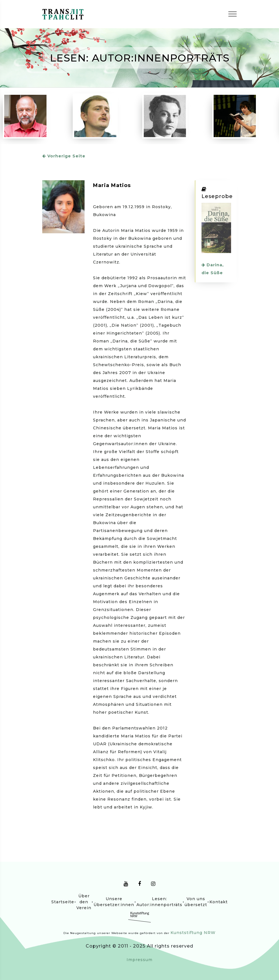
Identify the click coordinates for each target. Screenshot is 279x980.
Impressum (139, 960)
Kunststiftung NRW (193, 933)
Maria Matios (112, 185)
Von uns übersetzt (196, 902)
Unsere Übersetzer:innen (114, 902)
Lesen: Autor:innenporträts (159, 902)
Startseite (63, 902)
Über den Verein (84, 902)
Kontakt (219, 902)
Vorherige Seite (64, 156)
